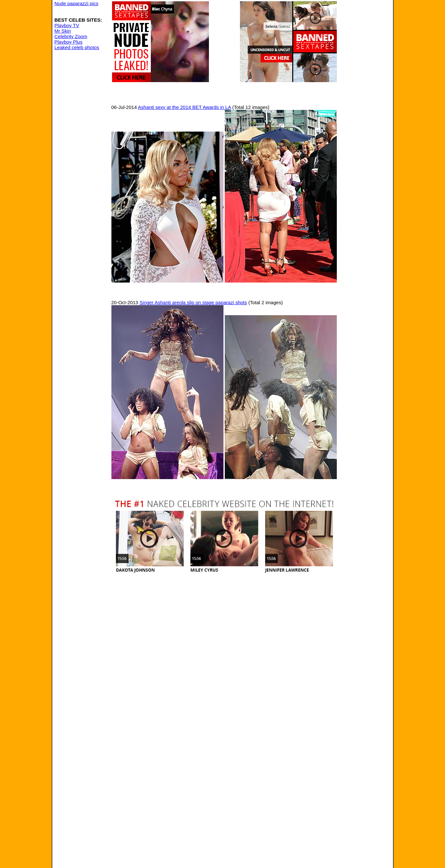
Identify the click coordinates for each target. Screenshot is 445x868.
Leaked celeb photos (77, 47)
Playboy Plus (69, 42)
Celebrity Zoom (71, 36)
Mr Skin (63, 31)
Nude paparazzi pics (77, 3)
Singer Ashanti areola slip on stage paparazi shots (193, 302)
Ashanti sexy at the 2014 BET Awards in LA (184, 107)
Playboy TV (67, 25)
